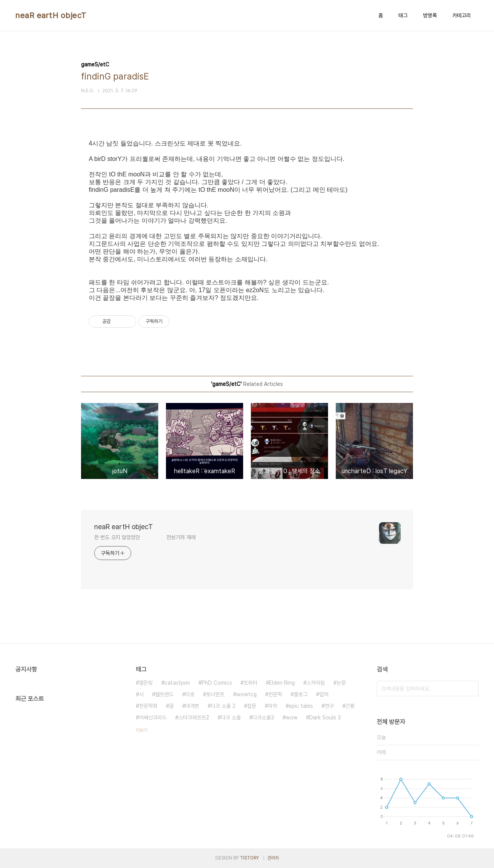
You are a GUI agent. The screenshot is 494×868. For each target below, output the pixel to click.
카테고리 (462, 15)
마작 (272, 706)
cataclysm (177, 683)
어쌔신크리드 (153, 717)
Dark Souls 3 (325, 717)
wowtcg (246, 694)
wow (292, 717)
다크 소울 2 (223, 706)
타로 (190, 694)
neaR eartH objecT (51, 15)
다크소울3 (263, 717)
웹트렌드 (164, 694)
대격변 (192, 706)
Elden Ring (282, 683)
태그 (403, 15)
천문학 (275, 694)
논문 (341, 683)
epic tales (301, 706)
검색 (471, 689)
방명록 (430, 15)
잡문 (252, 706)
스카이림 (316, 683)
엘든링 (146, 683)
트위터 (250, 683)
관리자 (273, 858)
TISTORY (250, 858)
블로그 (301, 694)
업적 (324, 694)
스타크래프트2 (194, 717)
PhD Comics (217, 683)
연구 (329, 706)
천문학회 (148, 706)
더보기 (142, 730)
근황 (350, 706)
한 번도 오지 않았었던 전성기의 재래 (145, 537)
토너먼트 (215, 694)
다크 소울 (231, 717)
